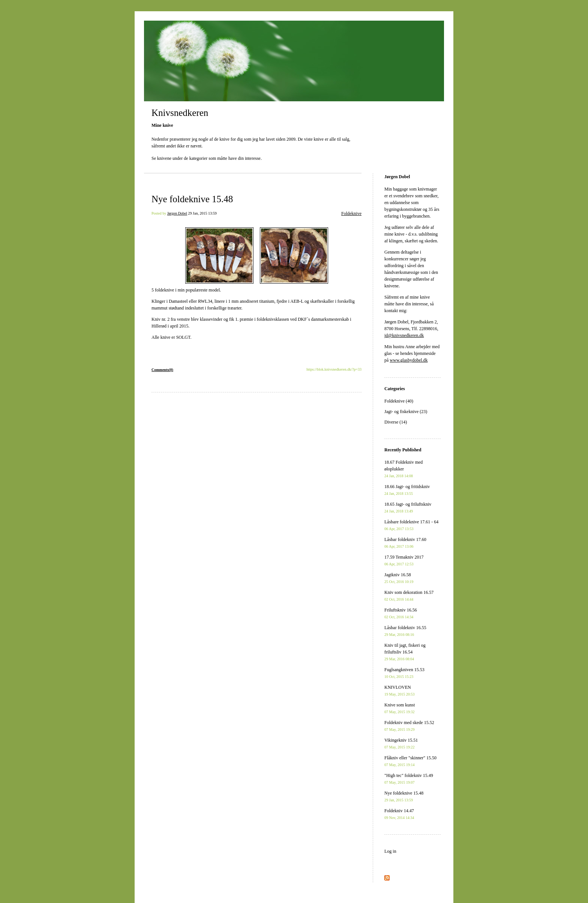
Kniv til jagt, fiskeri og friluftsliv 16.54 (405, 652)
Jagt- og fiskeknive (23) (406, 412)
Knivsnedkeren (180, 113)
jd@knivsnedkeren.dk (404, 335)
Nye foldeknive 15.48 (192, 199)
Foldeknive (351, 213)
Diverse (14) (396, 422)
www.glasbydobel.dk (409, 360)
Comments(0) (162, 370)
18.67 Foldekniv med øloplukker (403, 469)
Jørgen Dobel (177, 213)
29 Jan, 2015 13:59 (202, 213)
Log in (390, 851)
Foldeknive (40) (399, 401)
